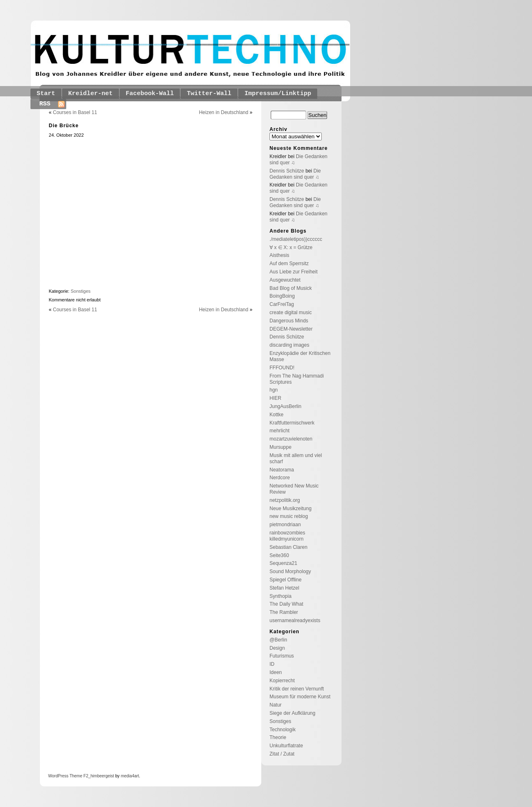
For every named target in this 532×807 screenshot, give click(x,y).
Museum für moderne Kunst (300, 697)
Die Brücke (64, 126)
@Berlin (278, 640)
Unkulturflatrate (286, 746)
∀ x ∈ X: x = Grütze (291, 247)
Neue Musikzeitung (290, 508)
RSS (45, 104)
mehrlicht (280, 431)
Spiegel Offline (286, 580)
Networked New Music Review (294, 489)
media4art (130, 776)
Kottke (276, 415)
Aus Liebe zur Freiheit (294, 272)
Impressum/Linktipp (278, 94)
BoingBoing (282, 296)
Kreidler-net (91, 94)
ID (272, 664)
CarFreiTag (282, 304)
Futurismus (282, 656)
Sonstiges (81, 291)
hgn (274, 390)
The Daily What (286, 604)
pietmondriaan (285, 525)
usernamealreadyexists (295, 620)
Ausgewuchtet (285, 280)
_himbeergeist (101, 776)
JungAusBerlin (285, 406)
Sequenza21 (283, 563)
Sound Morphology (290, 571)
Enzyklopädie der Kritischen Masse (300, 356)
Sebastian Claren (288, 547)
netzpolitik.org (285, 500)
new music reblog (289, 516)
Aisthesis (279, 255)
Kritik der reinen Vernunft (297, 689)
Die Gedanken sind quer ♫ (295, 174)
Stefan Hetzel (284, 588)
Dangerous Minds (289, 321)
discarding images (289, 345)
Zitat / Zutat (282, 754)
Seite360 (279, 555)
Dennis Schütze (287, 171)
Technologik (282, 730)
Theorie (278, 737)
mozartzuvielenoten (291, 439)
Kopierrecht (282, 681)
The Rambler (284, 612)
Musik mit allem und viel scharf (296, 458)
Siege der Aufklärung (292, 713)
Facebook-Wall (150, 94)
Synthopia (280, 596)
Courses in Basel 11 (75, 112)
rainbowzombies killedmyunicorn (287, 536)
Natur (275, 705)
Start (46, 94)
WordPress (58, 776)
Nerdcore (280, 478)
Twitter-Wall (209, 94)
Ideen (276, 672)
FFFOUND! (282, 368)
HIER (275, 398)
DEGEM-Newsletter (291, 329)
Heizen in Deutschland (223, 112)
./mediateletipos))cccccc (296, 239)
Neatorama (282, 470)
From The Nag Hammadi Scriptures (297, 379)
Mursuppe (280, 447)
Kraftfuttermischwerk (292, 423)
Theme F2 (78, 776)
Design (277, 648)
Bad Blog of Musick (291, 288)
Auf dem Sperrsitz (289, 264)
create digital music (291, 313)
